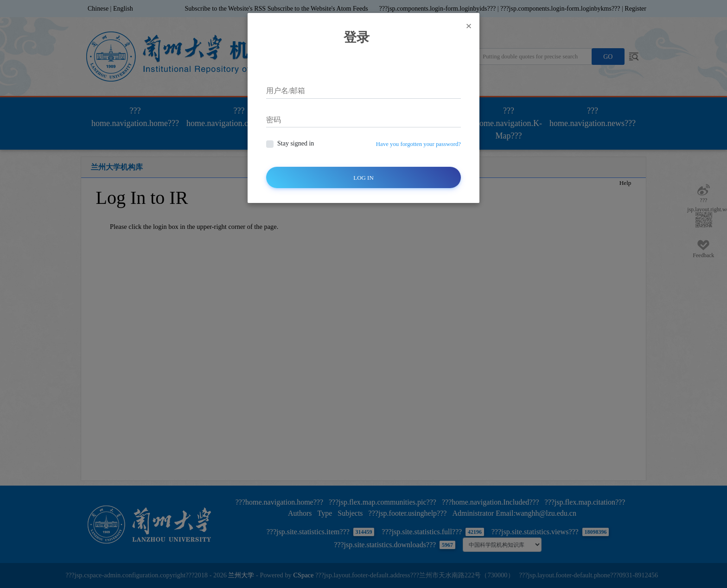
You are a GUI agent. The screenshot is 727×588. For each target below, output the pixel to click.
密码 (274, 120)
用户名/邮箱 (286, 91)
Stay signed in (296, 143)
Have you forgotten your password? (418, 144)
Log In (363, 178)
